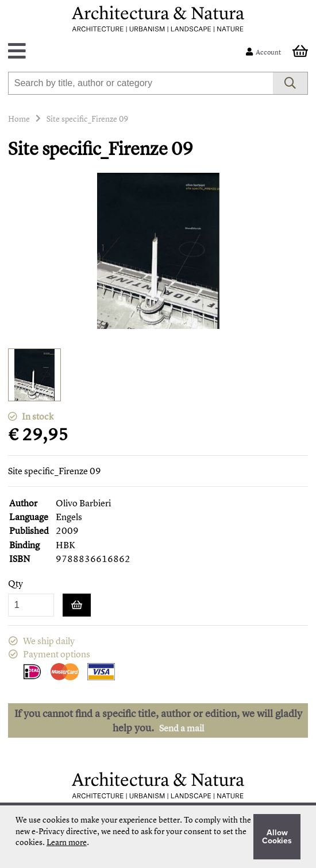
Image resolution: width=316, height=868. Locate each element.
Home (19, 119)
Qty (16, 584)
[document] (158, 837)
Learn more (67, 842)
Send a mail (182, 728)
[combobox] (141, 83)
